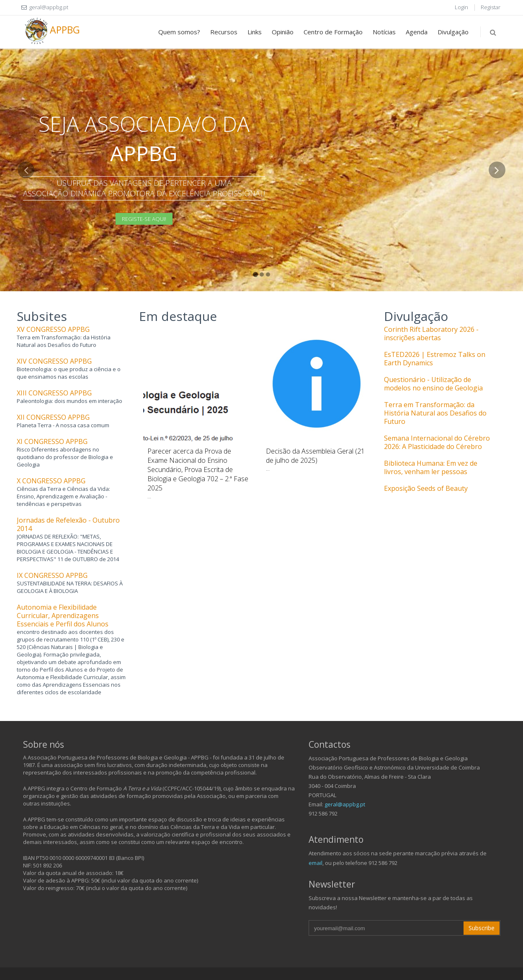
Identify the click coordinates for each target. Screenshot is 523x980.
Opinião (283, 32)
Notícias (384, 32)
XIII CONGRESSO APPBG (54, 393)
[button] (26, 226)
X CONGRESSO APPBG (51, 481)
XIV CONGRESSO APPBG (54, 361)
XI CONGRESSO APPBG (52, 441)
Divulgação (453, 32)
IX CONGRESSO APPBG (52, 575)
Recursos (224, 32)
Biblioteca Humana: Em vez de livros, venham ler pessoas (431, 467)
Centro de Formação (333, 32)
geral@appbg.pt (345, 804)
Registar (491, 7)
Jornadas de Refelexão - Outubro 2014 (68, 524)
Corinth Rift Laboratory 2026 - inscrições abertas (431, 334)
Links (255, 32)
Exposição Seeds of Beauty (426, 488)
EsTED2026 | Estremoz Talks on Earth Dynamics (435, 359)
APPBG (52, 31)
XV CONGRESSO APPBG (53, 329)
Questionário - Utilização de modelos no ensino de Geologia (433, 384)
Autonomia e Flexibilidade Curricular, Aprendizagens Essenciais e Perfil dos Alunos (63, 616)
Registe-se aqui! (144, 219)
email (316, 863)
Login (461, 7)
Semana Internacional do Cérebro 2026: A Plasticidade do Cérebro (437, 442)
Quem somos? (179, 32)
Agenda (417, 32)
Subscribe (482, 928)
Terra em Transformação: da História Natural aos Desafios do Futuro (435, 413)
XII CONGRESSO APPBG (53, 417)
